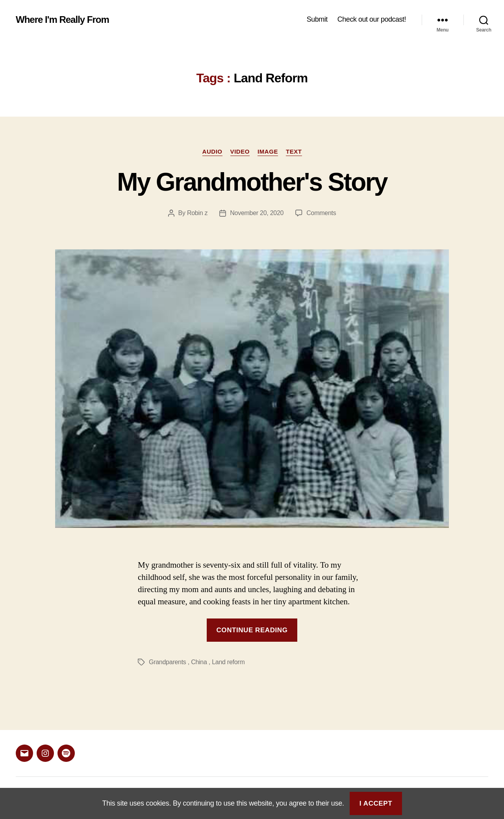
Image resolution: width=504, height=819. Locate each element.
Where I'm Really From (62, 20)
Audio (212, 151)
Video (240, 151)
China (199, 662)
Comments (321, 213)
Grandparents (168, 662)
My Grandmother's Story (252, 182)
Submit (317, 19)
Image (268, 151)
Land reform (228, 662)
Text (294, 151)
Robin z (197, 213)
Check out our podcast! (372, 19)
